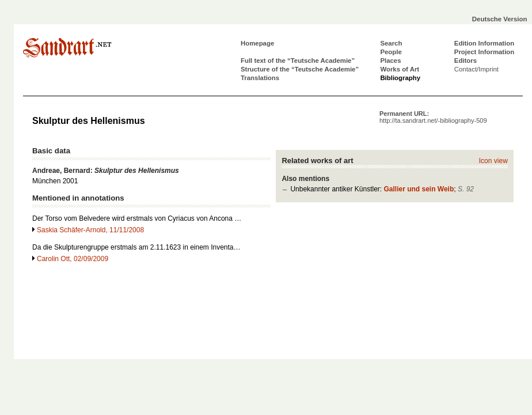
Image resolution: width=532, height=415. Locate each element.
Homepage (257, 43)
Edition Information (484, 43)
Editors (466, 61)
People (391, 52)
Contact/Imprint (476, 69)
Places (390, 61)
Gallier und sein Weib (419, 189)
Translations (260, 78)
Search (391, 43)
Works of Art (400, 69)
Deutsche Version (500, 19)
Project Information (484, 52)
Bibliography (400, 78)
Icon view (493, 161)
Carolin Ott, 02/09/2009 (73, 259)
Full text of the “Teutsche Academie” (298, 61)
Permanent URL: (433, 117)
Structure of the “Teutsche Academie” (300, 69)
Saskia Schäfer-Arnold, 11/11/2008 (90, 230)
